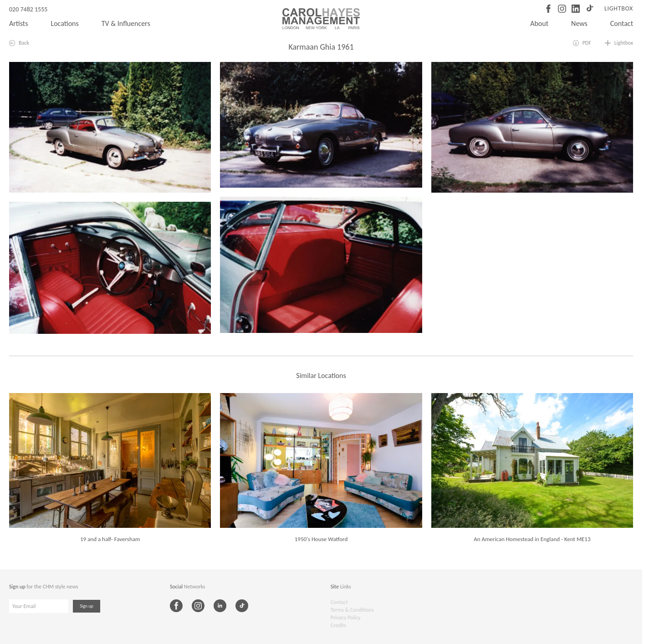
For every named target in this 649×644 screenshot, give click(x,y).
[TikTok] (589, 9)
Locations (64, 23)
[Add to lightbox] (619, 43)
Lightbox (619, 8)
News (579, 23)
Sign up (87, 606)
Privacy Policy (346, 618)
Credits (338, 625)
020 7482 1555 (28, 9)
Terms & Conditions (352, 610)
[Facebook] (548, 9)
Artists (18, 23)
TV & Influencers (126, 23)
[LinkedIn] (576, 9)
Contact (622, 23)
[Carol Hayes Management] (321, 19)
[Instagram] (562, 9)
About (539, 23)
